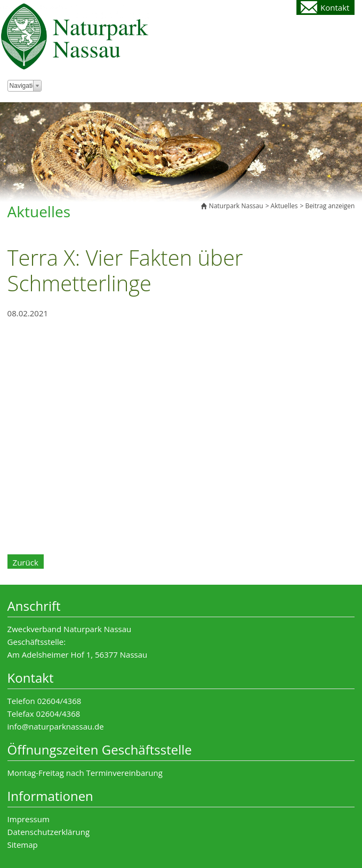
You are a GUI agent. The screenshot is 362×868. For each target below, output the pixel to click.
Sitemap (23, 845)
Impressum (29, 819)
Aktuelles (284, 206)
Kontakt (335, 7)
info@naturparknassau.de (56, 726)
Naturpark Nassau (236, 206)
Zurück (26, 562)
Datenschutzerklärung (49, 832)
